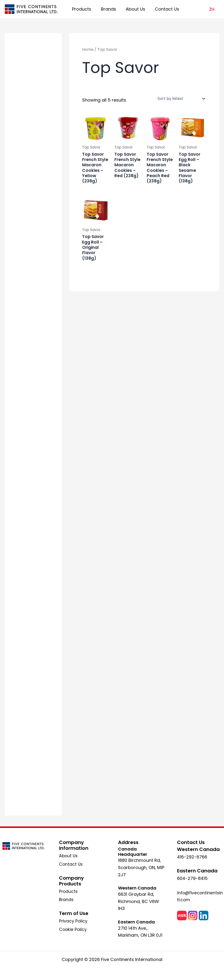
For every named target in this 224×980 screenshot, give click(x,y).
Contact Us (164, 9)
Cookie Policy (73, 929)
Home (88, 49)
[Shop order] (181, 98)
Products (81, 9)
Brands (107, 9)
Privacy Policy (73, 921)
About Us (133, 9)
